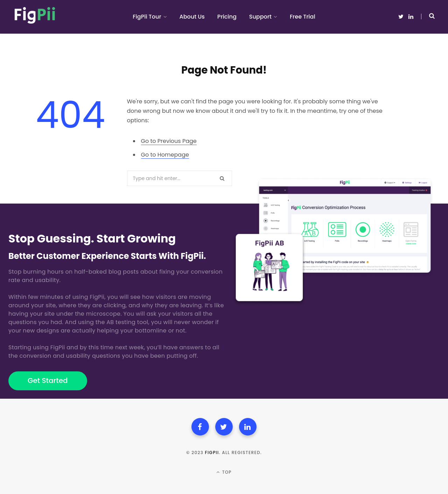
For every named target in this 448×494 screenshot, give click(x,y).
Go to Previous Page (169, 141)
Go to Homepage (165, 155)
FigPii (212, 452)
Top (224, 472)
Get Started (48, 380)
